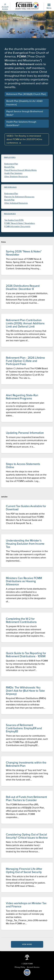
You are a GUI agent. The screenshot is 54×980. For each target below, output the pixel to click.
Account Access (5, 7)
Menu (49, 6)
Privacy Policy (20, 967)
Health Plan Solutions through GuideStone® (21, 124)
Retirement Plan (11, 164)
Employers (10, 157)
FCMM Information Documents (17, 226)
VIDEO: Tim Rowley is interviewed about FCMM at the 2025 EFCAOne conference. (24, 139)
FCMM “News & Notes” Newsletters (20, 223)
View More (27, 944)
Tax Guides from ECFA (14, 220)
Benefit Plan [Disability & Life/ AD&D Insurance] (24, 103)
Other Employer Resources (16, 177)
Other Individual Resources (16, 203)
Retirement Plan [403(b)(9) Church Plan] (26, 94)
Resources (10, 214)
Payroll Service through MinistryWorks (21, 170)
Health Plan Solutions (13, 173)
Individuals (10, 187)
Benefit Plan (9, 167)
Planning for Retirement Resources (19, 197)
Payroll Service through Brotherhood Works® (25, 113)
